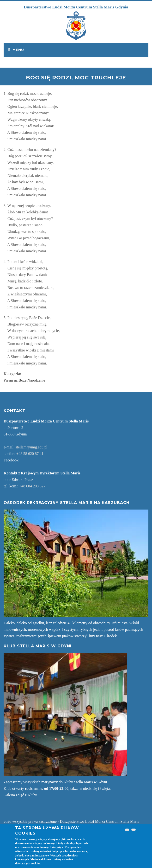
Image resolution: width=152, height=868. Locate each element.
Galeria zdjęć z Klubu (20, 795)
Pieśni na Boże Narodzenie (24, 380)
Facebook (11, 460)
